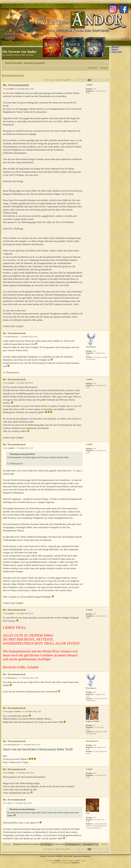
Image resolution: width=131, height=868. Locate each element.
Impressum (77, 856)
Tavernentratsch (13, 75)
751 (85, 80)
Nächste (105, 844)
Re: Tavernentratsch (16, 85)
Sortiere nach (67, 844)
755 (101, 80)
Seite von (63, 80)
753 (93, 80)
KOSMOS (59, 856)
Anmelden (104, 68)
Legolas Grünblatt (14, 711)
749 (78, 80)
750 (82, 80)
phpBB (57, 860)
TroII (9, 803)
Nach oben (107, 329)
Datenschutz (86, 856)
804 (107, 80)
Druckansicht (102, 62)
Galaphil (11, 89)
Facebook (51, 856)
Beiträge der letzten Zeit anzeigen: (33, 844)
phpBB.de (76, 863)
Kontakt (43, 856)
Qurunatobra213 (14, 745)
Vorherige (7, 844)
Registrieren (92, 68)
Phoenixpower (13, 337)
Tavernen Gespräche (34, 63)
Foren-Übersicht (14, 63)
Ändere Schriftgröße (106, 62)
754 (97, 80)
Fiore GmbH (68, 856)
